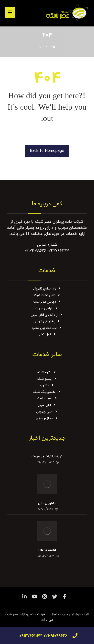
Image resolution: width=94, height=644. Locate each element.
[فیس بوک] (65, 597)
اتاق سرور (47, 405)
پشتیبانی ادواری (47, 321)
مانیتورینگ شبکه (47, 392)
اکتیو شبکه (47, 372)
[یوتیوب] (35, 597)
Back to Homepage (47, 151)
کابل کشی (47, 334)
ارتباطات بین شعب (47, 328)
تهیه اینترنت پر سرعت (47, 456)
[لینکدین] (25, 597)
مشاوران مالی (47, 503)
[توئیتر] (55, 597)
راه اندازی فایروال (47, 289)
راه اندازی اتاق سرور (47, 315)
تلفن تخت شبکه (47, 295)
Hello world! (47, 550)
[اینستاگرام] (45, 597)
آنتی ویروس (47, 412)
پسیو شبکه (47, 379)
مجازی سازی (47, 418)
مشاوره (47, 385)
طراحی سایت (47, 308)
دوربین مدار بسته (47, 302)
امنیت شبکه (47, 398)
